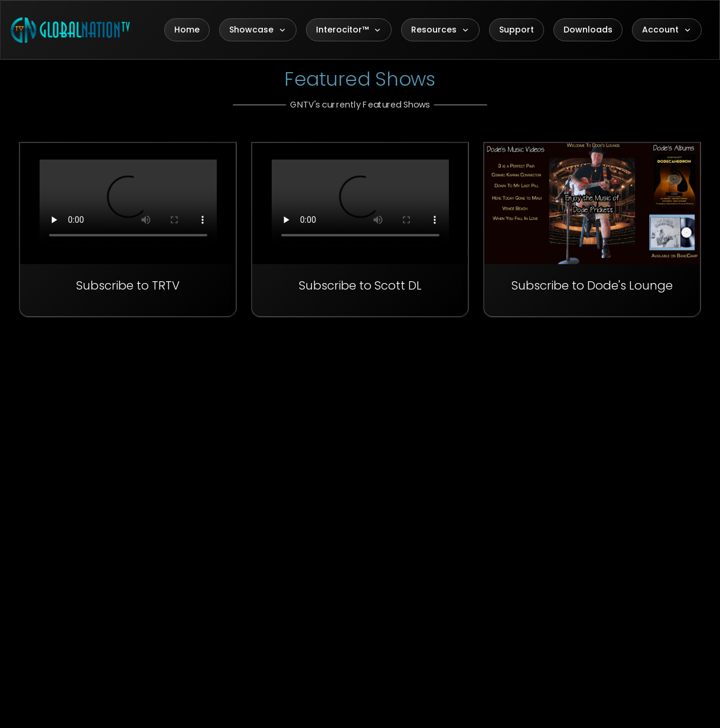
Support (517, 30)
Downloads (588, 30)
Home (187, 30)
